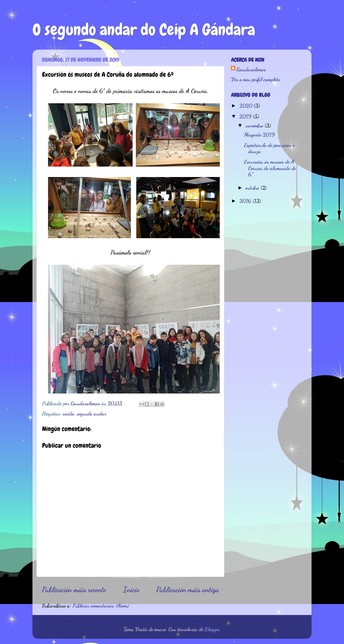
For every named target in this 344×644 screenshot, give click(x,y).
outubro (253, 188)
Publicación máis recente (74, 590)
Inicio (131, 590)
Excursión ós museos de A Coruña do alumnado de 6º (270, 168)
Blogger (212, 629)
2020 (246, 106)
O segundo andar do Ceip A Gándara (144, 30)
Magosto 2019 (259, 135)
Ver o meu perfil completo (256, 79)
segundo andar (92, 414)
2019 (246, 116)
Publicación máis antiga (188, 590)
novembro (255, 126)
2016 (246, 201)
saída (69, 414)
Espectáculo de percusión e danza (269, 148)
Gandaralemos (251, 69)
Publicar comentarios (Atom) (101, 606)
